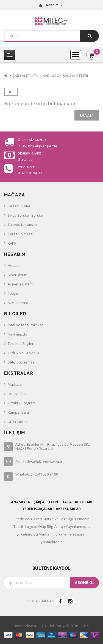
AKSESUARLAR (68, 509)
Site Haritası (18, 303)
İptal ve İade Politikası (26, 325)
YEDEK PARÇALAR (37, 509)
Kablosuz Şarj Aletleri (65, 76)
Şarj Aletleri (25, 76)
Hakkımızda (17, 334)
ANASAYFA (20, 502)
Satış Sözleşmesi (22, 362)
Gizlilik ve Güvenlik (23, 353)
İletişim (13, 293)
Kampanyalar (19, 412)
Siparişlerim (17, 275)
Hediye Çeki (18, 394)
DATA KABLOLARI (77, 502)
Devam (87, 115)
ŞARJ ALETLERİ (46, 502)
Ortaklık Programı (22, 403)
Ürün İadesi (17, 422)
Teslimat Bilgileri (21, 344)
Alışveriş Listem (20, 284)
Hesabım (15, 265)
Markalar (15, 384)
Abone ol (85, 583)
